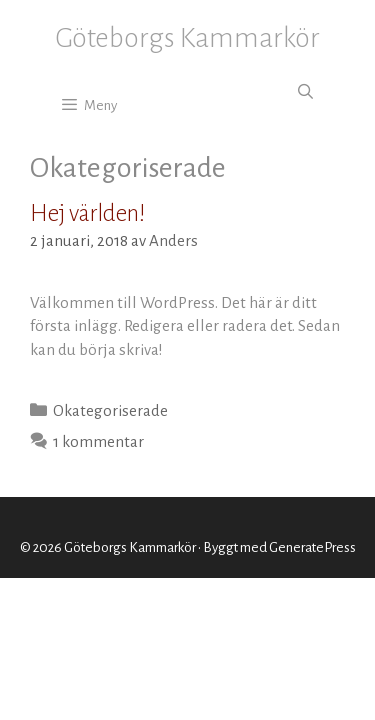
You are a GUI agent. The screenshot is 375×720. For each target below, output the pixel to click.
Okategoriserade (110, 410)
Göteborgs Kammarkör (187, 38)
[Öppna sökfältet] (305, 93)
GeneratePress (312, 547)
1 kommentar (98, 441)
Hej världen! (88, 213)
